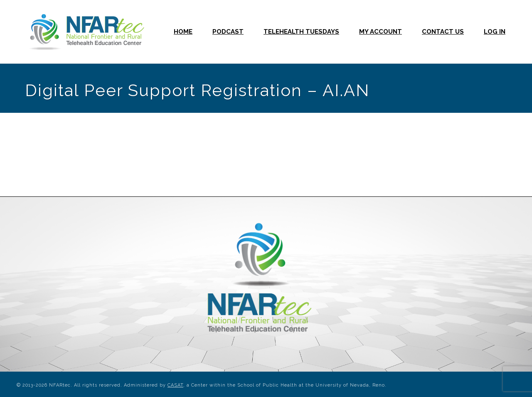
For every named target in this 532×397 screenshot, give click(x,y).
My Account (381, 32)
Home (183, 32)
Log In (495, 32)
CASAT (175, 385)
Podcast (228, 32)
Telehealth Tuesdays (301, 32)
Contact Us (443, 32)
